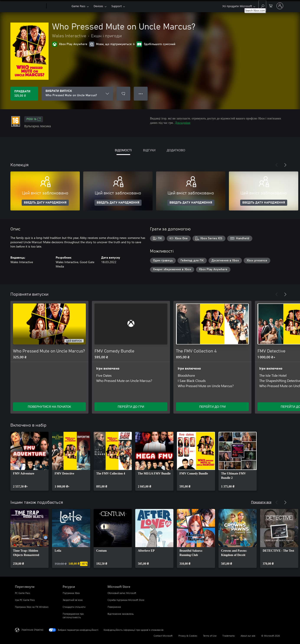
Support (117, 6)
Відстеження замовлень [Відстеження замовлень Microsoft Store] (121, 614)
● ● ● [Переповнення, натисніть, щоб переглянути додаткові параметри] (141, 94)
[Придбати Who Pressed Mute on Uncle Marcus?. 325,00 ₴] (24, 94)
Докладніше (183, 123)
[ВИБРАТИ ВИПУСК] (77, 94)
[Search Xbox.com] (262, 6)
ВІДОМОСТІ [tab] (123, 150)
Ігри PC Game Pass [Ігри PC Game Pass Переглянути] (25, 600)
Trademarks (229, 636)
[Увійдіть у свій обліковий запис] (280, 6)
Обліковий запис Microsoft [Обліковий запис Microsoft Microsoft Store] (122, 593)
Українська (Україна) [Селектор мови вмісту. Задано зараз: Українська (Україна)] (32, 630)
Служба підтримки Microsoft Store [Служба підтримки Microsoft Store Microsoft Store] (126, 600)
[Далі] (285, 165)
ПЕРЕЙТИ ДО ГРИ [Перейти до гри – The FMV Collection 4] (212, 407)
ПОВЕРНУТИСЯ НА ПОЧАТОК (49, 407)
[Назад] (277, 165)
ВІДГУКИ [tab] (149, 150)
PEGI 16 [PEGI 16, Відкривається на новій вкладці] (34, 119)
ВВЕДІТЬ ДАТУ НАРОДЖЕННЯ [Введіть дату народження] (45, 203)
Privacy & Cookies (188, 636)
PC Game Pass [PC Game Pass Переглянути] (23, 593)
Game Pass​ (78, 6)
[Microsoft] (30, 6)
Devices (98, 6)
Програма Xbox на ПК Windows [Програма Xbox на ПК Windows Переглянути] (32, 607)
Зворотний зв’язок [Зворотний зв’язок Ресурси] (73, 600)
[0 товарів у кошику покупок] (271, 6)
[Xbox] (58, 6)
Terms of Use (210, 636)
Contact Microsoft (163, 636)
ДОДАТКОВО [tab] (176, 150)
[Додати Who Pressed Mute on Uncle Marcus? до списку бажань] (123, 94)
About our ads (248, 636)
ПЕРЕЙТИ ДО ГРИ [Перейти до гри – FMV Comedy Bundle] (131, 407)
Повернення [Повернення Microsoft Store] (114, 607)
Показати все (261, 502)
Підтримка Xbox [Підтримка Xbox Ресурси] (71, 593)
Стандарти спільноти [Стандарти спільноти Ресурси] (74, 607)
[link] (29, 461)
